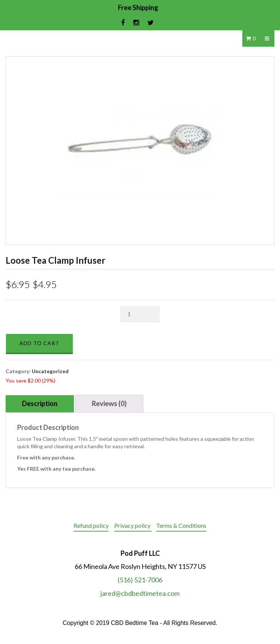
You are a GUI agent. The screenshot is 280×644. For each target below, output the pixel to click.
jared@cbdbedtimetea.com (140, 593)
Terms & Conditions (181, 525)
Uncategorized (50, 371)
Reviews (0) (109, 403)
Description (40, 403)
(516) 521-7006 (140, 580)
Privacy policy (133, 525)
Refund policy (91, 525)
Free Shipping (138, 7)
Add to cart (39, 343)
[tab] (40, 404)
